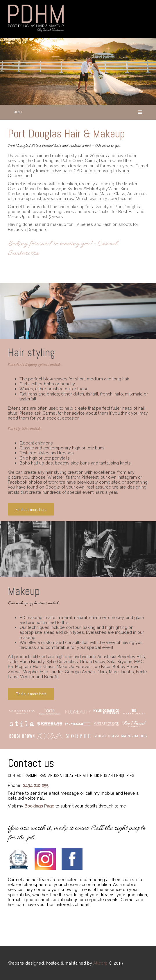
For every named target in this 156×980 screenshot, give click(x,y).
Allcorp (100, 963)
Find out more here (31, 509)
